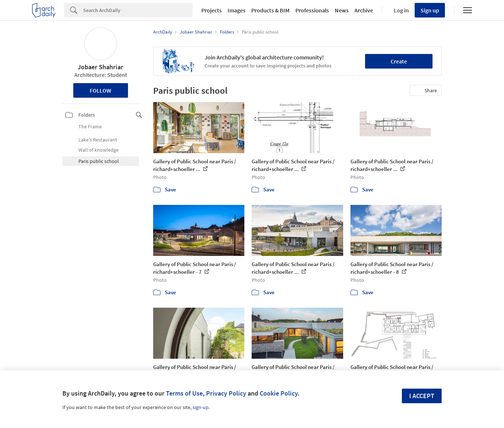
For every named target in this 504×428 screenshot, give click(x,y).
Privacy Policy (226, 393)
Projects (212, 10)
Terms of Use (184, 393)
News (342, 10)
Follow (100, 90)
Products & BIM (270, 10)
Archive (364, 10)
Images (237, 10)
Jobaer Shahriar (100, 67)
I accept (422, 396)
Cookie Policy (279, 393)
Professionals (312, 10)
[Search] (138, 10)
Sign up (430, 10)
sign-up (201, 407)
